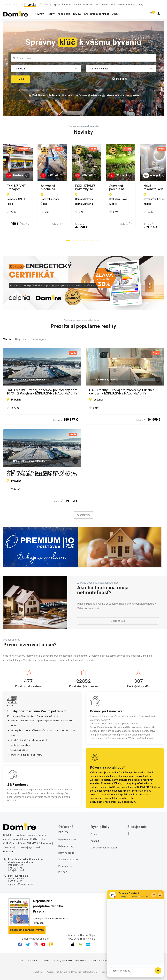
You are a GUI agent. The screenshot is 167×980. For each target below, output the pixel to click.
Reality (51, 14)
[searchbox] (84, 58)
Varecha (104, 4)
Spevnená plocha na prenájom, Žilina (116, 186)
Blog (141, 4)
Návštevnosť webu (99, 942)
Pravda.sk (143, 772)
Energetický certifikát (97, 14)
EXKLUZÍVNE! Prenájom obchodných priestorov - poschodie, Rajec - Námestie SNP (42, 187)
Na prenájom (38, 321)
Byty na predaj (66, 828)
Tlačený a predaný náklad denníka (70, 942)
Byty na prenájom (67, 821)
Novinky (39, 14)
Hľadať (20, 79)
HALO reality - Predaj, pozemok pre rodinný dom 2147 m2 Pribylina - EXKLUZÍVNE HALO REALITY (42, 455)
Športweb (66, 4)
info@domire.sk (16, 852)
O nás (115, 14)
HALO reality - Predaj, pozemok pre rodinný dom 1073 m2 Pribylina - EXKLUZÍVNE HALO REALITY (42, 373)
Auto (75, 4)
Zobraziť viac (83, 497)
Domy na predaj (66, 835)
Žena (97, 4)
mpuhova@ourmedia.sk (20, 866)
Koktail (81, 4)
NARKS (77, 14)
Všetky (7, 321)
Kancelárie (64, 14)
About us (37, 954)
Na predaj (21, 321)
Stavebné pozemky (68, 841)
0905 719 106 (15, 863)
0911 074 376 (15, 849)
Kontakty (33, 942)
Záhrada (113, 4)
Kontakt (95, 823)
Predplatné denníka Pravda (27, 911)
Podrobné (120, 79)
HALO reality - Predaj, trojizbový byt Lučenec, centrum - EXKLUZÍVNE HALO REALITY (122, 373)
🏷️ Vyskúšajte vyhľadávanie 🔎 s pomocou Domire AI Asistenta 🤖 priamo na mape (76, 95)
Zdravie (89, 4)
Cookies (106, 954)
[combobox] (83, 58)
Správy (57, 4)
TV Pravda (133, 4)
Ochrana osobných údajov (104, 829)
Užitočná (123, 4)
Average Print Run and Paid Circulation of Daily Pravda (72, 954)
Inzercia (45, 942)
